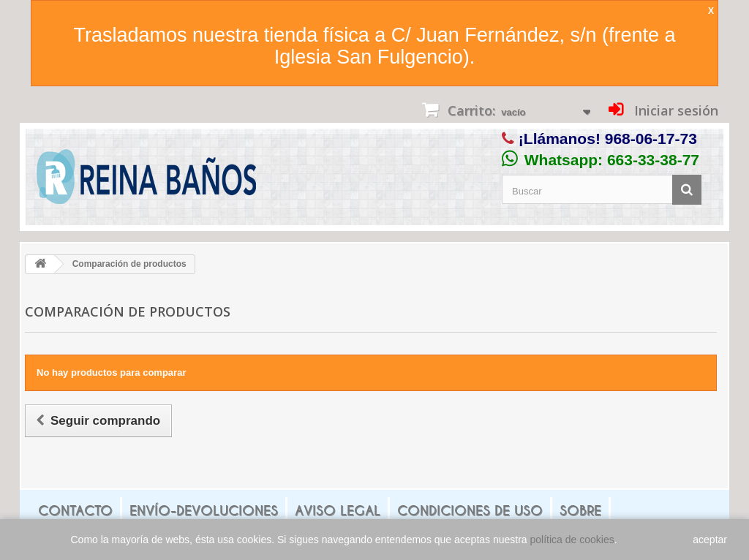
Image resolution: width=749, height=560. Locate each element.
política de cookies (572, 540)
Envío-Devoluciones (204, 511)
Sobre (580, 511)
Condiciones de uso (470, 511)
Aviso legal (338, 511)
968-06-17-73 (651, 139)
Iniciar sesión (674, 110)
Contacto (75, 511)
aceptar (710, 540)
